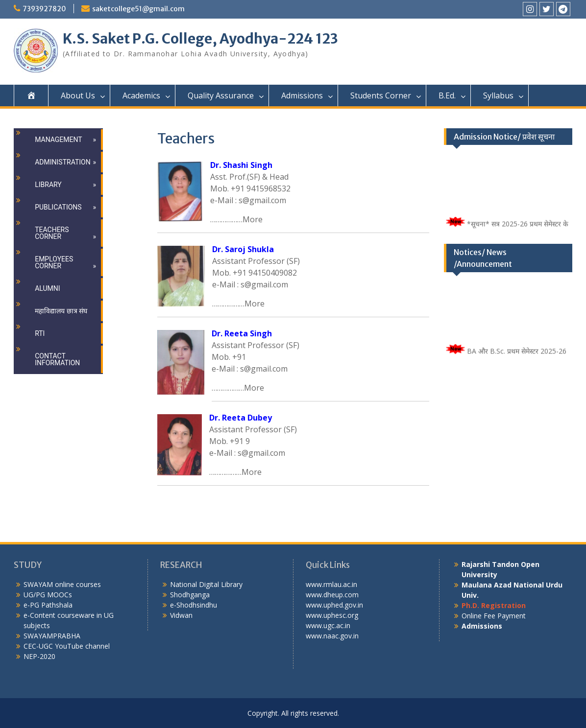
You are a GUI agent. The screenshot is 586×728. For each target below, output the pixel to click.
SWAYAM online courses (62, 584)
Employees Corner (54, 262)
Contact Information (57, 359)
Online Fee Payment (494, 616)
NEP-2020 (39, 656)
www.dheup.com (332, 595)
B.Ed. (447, 95)
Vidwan (181, 615)
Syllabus (498, 95)
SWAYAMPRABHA (52, 636)
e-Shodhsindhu (194, 605)
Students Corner (381, 95)
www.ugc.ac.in (328, 625)
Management (58, 140)
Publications (58, 207)
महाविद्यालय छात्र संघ (61, 311)
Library (48, 185)
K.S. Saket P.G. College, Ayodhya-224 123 (200, 39)
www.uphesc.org (332, 615)
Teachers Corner (52, 233)
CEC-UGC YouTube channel (67, 646)
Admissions (302, 95)
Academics (141, 95)
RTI (40, 333)
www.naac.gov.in (332, 636)
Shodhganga (190, 595)
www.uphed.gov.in (334, 605)
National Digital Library (206, 584)
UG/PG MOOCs (48, 595)
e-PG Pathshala (48, 605)
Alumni (47, 288)
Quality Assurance (221, 95)
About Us (78, 95)
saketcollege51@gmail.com (138, 9)
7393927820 (44, 9)
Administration (62, 162)
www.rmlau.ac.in (331, 584)
